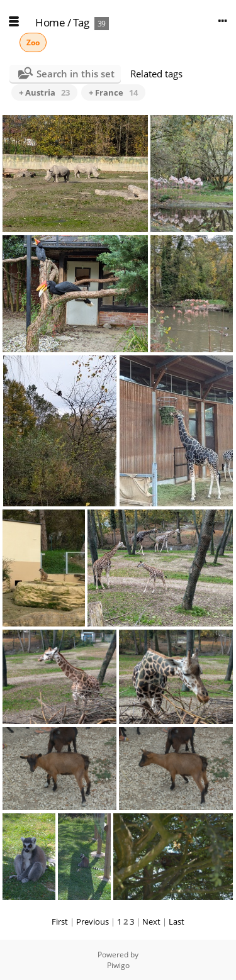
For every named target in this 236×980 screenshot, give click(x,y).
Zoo (33, 42)
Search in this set (76, 74)
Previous (93, 922)
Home (50, 22)
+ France (113, 92)
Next (151, 922)
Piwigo (118, 965)
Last (177, 922)
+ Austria (44, 92)
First (60, 922)
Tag (81, 22)
